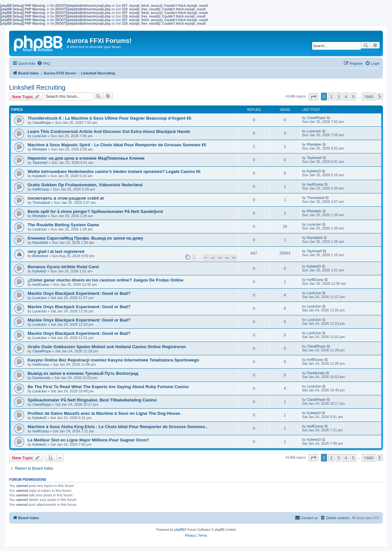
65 (234, 258)
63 (220, 258)
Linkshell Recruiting (37, 87)
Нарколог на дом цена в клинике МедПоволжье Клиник (86, 158)
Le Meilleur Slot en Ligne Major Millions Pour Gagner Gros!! (88, 440)
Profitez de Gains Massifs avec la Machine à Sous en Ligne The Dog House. (104, 413)
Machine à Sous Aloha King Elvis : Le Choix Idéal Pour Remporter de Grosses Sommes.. (118, 427)
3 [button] (339, 97)
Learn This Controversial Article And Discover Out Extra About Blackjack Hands (109, 131)
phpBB (179, 530)
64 (227, 258)
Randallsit (40, 243)
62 (213, 258)
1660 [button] (369, 97)
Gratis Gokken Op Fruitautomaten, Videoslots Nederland (85, 185)
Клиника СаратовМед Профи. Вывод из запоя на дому (85, 238)
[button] (313, 97)
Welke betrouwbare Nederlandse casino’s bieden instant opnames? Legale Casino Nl (114, 171)
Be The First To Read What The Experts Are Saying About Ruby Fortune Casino (108, 387)
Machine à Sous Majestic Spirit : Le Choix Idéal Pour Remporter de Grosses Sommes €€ (117, 145)
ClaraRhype (42, 123)
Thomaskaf (41, 203)
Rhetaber (40, 149)
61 (206, 258)
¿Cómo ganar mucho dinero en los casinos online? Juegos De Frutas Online (106, 280)
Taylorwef (40, 163)
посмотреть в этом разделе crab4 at (66, 198)
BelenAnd (40, 256)
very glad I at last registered (56, 251)
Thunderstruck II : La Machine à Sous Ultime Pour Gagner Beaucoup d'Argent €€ (109, 118)
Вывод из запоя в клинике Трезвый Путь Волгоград (83, 373)
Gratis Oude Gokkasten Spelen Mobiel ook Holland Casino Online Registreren (107, 347)
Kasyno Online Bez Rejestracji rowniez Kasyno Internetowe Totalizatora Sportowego (113, 360)
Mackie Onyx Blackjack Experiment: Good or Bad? (79, 293)
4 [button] (346, 97)
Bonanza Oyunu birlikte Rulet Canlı (63, 267)
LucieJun (40, 136)
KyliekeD (39, 176)
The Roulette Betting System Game (63, 225)
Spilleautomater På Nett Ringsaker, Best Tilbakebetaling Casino (92, 400)
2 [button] (331, 97)
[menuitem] (44, 63)
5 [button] (353, 97)
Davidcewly (42, 378)
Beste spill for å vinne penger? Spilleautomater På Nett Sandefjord (95, 211)
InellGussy (41, 189)
